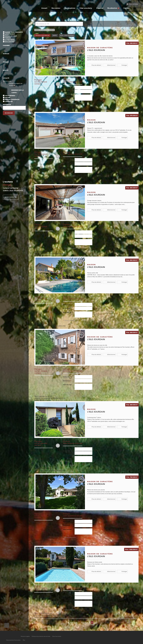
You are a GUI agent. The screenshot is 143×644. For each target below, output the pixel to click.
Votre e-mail (66, 88)
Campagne (9, 101)
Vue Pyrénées (10, 96)
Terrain (8, 38)
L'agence (99, 8)
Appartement (10, 34)
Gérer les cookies (57, 636)
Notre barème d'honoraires (13, 640)
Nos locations (67, 8)
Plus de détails (95, 65)
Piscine (7, 98)
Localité (6, 78)
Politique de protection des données (41, 636)
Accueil (41, 8)
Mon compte (134, 4)
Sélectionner (110, 65)
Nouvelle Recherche (43, 35)
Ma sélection (113, 8)
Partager (122, 65)
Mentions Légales (25, 636)
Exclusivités (10, 42)
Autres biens (10, 40)
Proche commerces (12, 100)
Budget (6, 70)
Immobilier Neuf (11, 36)
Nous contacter (11, 197)
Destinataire (67, 92)
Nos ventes (53, 8)
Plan (24, 640)
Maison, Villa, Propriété (14, 32)
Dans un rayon (7, 81)
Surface (6, 54)
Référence (7, 105)
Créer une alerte (84, 8)
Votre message (67, 95)
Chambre (6, 45)
